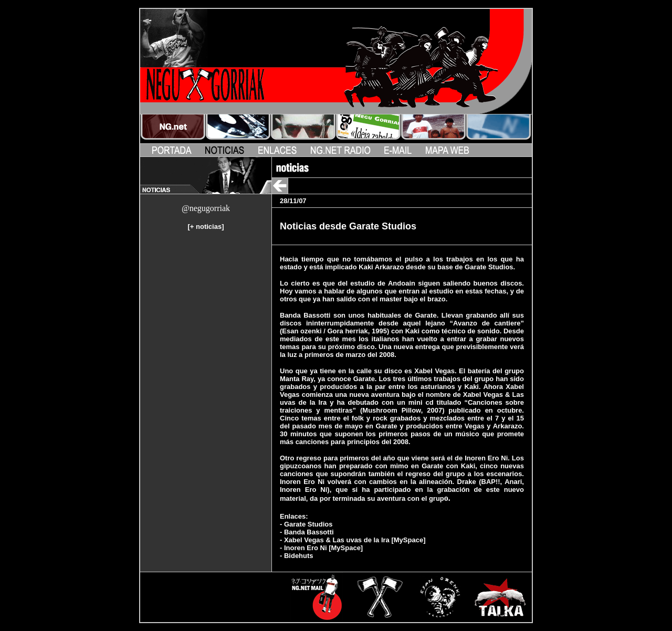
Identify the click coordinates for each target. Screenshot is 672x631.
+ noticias (206, 227)
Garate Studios (308, 524)
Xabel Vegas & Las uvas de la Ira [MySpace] (355, 540)
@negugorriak (206, 208)
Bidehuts (299, 556)
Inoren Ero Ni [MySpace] (323, 548)
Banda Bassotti (309, 532)
